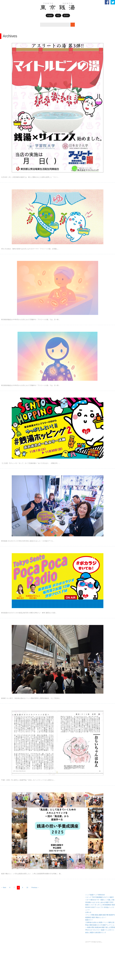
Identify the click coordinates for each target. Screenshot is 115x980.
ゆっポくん (98, 905)
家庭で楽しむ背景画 (108, 927)
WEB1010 (101, 895)
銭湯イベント (104, 922)
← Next (4, 887)
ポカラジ (106, 897)
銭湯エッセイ (90, 905)
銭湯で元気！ (110, 902)
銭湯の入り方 (98, 925)
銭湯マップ (94, 895)
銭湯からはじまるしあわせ (96, 902)
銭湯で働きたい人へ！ (99, 917)
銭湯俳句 (112, 915)
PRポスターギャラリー (93, 930)
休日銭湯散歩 (107, 905)
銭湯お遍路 (98, 915)
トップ (88, 895)
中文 (58, 15)
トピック (88, 897)
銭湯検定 (88, 917)
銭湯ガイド (89, 920)
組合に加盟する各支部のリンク (96, 932)
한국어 (66, 15)
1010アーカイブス (97, 907)
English (50, 15)
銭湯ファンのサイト (108, 930)
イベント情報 (90, 915)
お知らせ (88, 912)
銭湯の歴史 (91, 927)
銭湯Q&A (98, 927)
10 (27, 887)
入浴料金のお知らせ (92, 922)
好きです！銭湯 (98, 900)
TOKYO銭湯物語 (97, 897)
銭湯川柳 (105, 915)
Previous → (35, 887)
